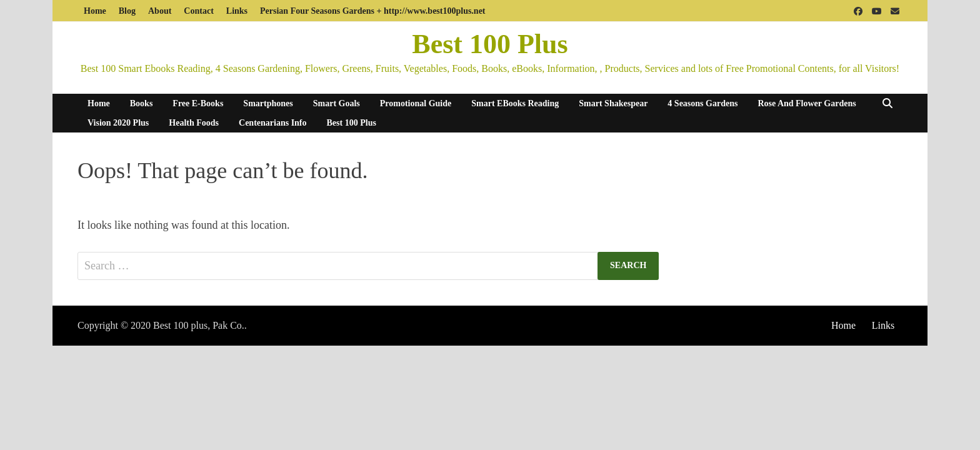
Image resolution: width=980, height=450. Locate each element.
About (160, 11)
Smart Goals (337, 103)
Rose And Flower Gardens (807, 103)
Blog (127, 11)
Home (95, 11)
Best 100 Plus (490, 44)
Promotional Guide (416, 103)
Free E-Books (198, 103)
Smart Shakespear (613, 103)
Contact (198, 11)
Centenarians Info (273, 123)
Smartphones (268, 103)
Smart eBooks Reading (515, 103)
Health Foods (194, 123)
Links (237, 11)
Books (142, 103)
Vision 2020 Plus (118, 123)
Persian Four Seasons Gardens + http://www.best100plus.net (372, 11)
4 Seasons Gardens (702, 103)
